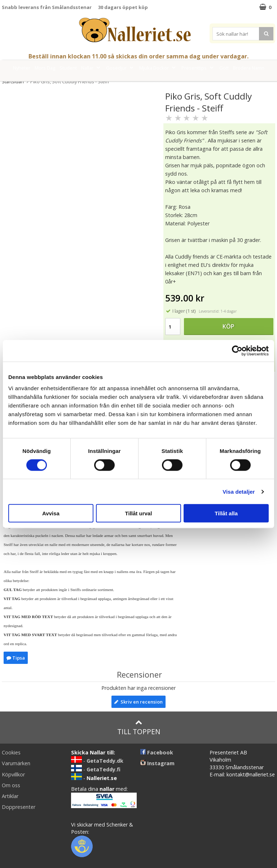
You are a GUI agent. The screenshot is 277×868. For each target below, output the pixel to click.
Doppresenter (19, 807)
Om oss (11, 785)
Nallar (91, 68)
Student (68, 68)
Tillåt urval (139, 513)
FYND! (158, 84)
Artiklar (10, 796)
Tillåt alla (226, 513)
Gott (224, 68)
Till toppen (139, 728)
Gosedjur (120, 68)
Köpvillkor (13, 774)
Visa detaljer (239, 491)
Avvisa (51, 513)
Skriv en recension (138, 702)
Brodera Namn (249, 68)
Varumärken (130, 84)
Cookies (11, 752)
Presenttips (198, 68)
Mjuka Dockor (158, 68)
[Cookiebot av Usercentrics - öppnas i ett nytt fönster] (237, 351)
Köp (228, 326)
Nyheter (22, 68)
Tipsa (16, 658)
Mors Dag (45, 68)
